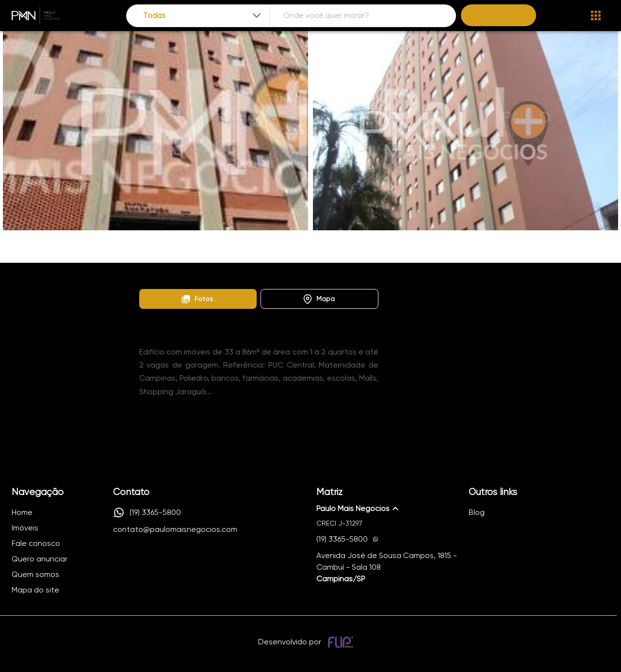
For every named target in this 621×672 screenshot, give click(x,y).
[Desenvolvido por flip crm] (342, 642)
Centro (242, 274)
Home (148, 274)
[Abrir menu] (596, 16)
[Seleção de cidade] (203, 16)
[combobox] (203, 16)
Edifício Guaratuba (297, 274)
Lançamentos (194, 274)
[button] (198, 299)
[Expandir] (257, 16)
